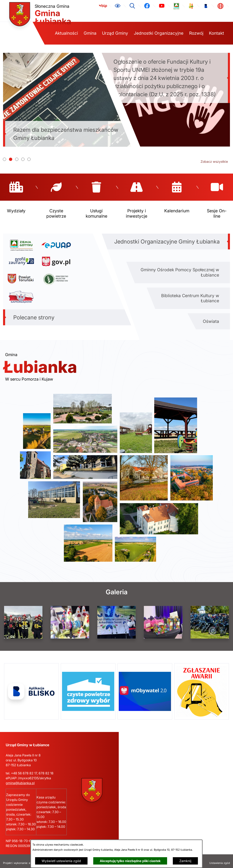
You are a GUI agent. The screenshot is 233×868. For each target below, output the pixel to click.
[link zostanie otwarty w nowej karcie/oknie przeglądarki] (103, 6)
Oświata (211, 317)
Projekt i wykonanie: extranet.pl (22, 859)
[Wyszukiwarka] (132, 6)
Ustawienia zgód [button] (220, 859)
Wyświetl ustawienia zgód (61, 861)
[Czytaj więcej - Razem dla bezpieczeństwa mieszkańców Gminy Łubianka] (67, 100)
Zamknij (185, 861)
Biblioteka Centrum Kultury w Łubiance (190, 294)
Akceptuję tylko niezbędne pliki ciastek (130, 861)
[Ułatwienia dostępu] (118, 6)
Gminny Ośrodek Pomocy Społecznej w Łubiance (180, 269)
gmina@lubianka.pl (20, 779)
